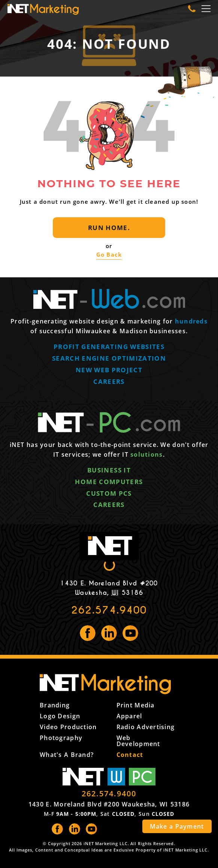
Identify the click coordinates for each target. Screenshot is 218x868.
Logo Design (60, 716)
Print (136, 705)
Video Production (68, 727)
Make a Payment (177, 826)
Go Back (109, 254)
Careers (109, 381)
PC (142, 777)
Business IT (109, 470)
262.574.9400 (109, 610)
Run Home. (109, 228)
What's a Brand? (67, 755)
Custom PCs (109, 493)
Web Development (138, 741)
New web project (109, 370)
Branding (55, 705)
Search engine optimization (109, 358)
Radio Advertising (146, 727)
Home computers (109, 482)
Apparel (129, 716)
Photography (61, 738)
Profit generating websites (109, 347)
